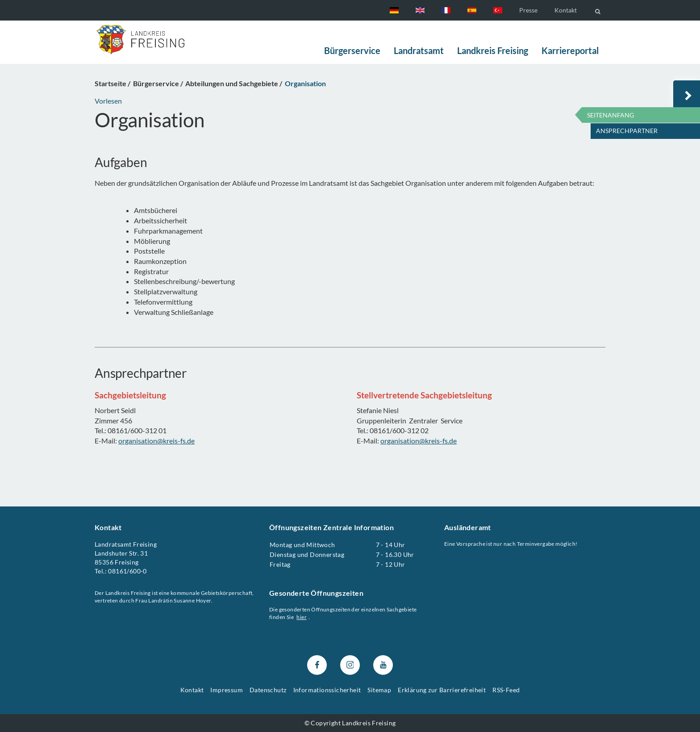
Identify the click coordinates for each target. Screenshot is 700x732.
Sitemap (379, 690)
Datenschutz (268, 690)
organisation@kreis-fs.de (156, 441)
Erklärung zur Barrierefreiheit (442, 690)
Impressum (227, 690)
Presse (528, 10)
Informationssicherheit (327, 690)
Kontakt (566, 10)
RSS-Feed (506, 690)
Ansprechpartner (627, 131)
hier (302, 617)
